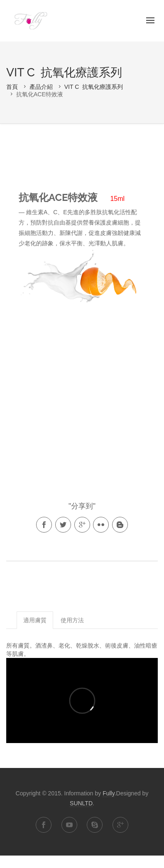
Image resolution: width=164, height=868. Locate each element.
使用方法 (72, 620)
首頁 (12, 87)
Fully (30, 21)
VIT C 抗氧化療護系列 (94, 87)
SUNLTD (81, 803)
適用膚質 (35, 620)
